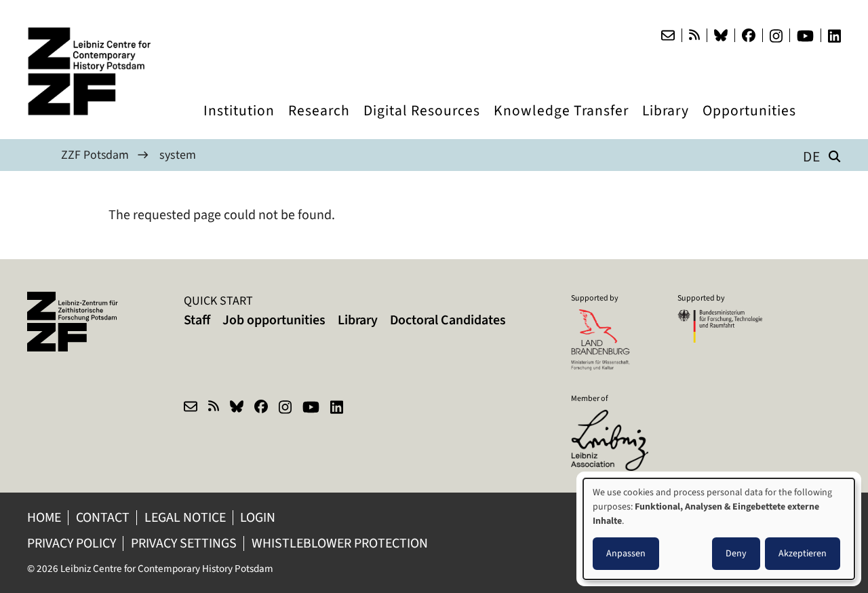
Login (262, 517)
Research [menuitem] (319, 123)
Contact (104, 517)
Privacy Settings (186, 543)
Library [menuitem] (666, 123)
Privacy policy (72, 543)
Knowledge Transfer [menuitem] (561, 123)
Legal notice (187, 517)
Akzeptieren (803, 553)
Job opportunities (274, 320)
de (812, 156)
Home (45, 517)
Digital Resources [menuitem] (422, 123)
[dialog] (719, 529)
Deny (736, 553)
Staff (197, 320)
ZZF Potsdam (95, 155)
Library (358, 320)
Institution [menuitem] (239, 123)
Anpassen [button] (626, 553)
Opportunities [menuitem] (749, 123)
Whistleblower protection (345, 543)
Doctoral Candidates (448, 320)
